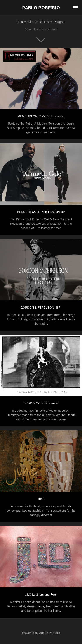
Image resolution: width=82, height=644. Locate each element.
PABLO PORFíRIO (41, 8)
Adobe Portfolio (50, 633)
